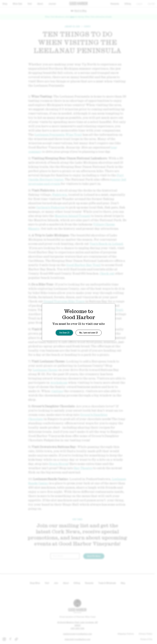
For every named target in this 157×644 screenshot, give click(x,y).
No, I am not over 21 (89, 332)
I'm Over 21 (64, 332)
